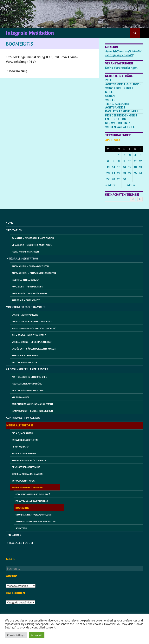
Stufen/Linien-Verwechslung (34, 515)
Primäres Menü (144, 33)
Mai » (131, 185)
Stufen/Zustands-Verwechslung (36, 521)
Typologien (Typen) (23, 481)
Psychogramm (20, 447)
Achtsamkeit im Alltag (23, 418)
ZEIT (108, 80)
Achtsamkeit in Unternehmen (29, 377)
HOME (10, 223)
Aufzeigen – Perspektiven (27, 287)
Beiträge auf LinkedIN (119, 55)
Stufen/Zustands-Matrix (27, 474)
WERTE (110, 100)
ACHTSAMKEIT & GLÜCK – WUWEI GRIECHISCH (123, 86)
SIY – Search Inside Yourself (29, 335)
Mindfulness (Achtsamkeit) (26, 307)
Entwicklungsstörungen (27, 487)
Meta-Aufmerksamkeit (25, 252)
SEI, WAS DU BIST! (117, 123)
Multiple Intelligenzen (26, 280)
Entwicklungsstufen (25, 440)
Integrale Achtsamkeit (26, 300)
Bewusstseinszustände (26, 467)
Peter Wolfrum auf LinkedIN (123, 51)
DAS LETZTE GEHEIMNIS (122, 111)
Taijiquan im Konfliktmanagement (32, 404)
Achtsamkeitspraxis (24, 362)
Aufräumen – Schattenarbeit (29, 293)
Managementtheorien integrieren (32, 411)
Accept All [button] (37, 635)
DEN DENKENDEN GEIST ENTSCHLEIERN (121, 117)
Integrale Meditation (30, 33)
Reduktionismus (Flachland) (33, 494)
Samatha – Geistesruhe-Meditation (33, 238)
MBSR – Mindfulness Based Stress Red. (35, 328)
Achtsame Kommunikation (28, 390)
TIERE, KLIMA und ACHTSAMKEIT (117, 106)
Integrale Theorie (19, 425)
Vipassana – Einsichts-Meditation (32, 245)
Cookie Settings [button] (16, 635)
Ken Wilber (14, 535)
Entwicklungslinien (24, 453)
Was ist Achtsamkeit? (25, 315)
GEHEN (110, 96)
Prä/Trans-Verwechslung (32, 501)
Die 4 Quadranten (22, 433)
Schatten (21, 528)
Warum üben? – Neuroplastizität (32, 342)
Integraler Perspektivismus (29, 460)
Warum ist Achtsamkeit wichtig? (32, 322)
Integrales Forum (19, 543)
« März (110, 185)
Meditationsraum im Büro (27, 384)
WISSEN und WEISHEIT (120, 127)
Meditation (14, 230)
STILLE (110, 92)
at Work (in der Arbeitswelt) (28, 369)
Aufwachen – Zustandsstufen (30, 266)
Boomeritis (22, 508)
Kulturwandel (21, 397)
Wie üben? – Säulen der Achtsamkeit (34, 349)
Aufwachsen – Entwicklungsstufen (34, 273)
